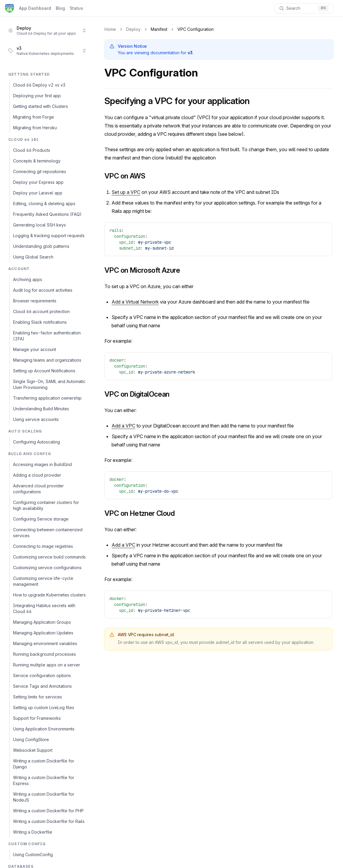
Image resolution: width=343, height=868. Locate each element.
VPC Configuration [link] (196, 29)
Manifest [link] (159, 29)
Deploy (133, 29)
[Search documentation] (304, 8)
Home (110, 29)
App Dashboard (35, 8)
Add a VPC (123, 426)
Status (76, 8)
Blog (60, 8)
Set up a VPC (126, 192)
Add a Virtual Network (135, 302)
